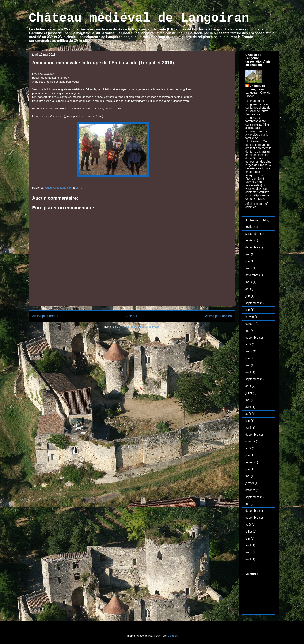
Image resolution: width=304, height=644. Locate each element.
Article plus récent (45, 316)
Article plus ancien (218, 316)
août (248, 289)
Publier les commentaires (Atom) (140, 327)
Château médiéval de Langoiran (139, 18)
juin (248, 261)
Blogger (172, 636)
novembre (252, 275)
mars (249, 268)
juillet (249, 393)
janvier (250, 317)
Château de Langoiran (257, 87)
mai (248, 254)
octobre (250, 324)
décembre (252, 247)
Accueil (132, 316)
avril (248, 372)
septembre (252, 234)
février (249, 227)
